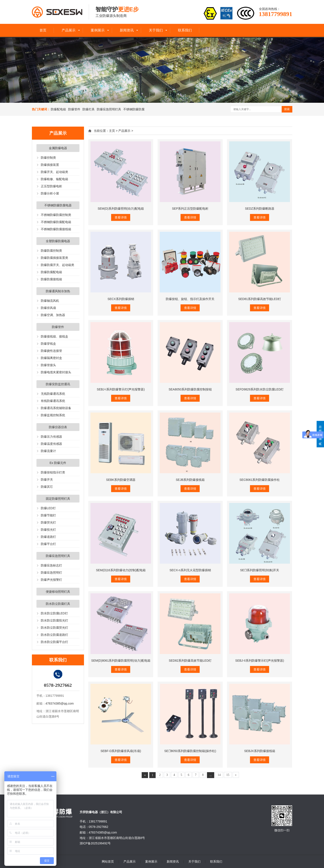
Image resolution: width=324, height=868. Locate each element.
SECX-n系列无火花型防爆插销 (190, 570)
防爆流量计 (48, 451)
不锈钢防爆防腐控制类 (56, 215)
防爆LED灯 (48, 508)
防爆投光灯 (48, 530)
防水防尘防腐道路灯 (54, 635)
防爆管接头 (48, 365)
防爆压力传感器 (51, 437)
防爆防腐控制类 (51, 251)
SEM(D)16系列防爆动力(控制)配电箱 (121, 570)
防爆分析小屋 (50, 193)
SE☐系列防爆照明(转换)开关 (260, 570)
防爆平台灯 (48, 544)
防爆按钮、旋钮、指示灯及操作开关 (190, 299)
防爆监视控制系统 (53, 415)
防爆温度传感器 (51, 444)
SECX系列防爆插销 (121, 299)
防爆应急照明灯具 (109, 109)
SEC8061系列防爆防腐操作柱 (260, 480)
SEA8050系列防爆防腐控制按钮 (190, 389)
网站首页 (108, 861)
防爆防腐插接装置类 (54, 258)
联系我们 (185, 30)
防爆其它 (47, 487)
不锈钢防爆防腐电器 (58, 205)
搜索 (287, 109)
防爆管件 (74, 109)
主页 (112, 131)
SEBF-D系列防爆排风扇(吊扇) (121, 751)
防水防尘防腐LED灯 (54, 613)
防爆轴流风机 (50, 301)
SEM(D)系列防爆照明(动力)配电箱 (121, 209)
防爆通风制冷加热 (58, 291)
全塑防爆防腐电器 (58, 241)
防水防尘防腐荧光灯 (54, 628)
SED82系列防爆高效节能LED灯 (190, 661)
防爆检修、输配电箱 (54, 179)
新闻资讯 (127, 30)
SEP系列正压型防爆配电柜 (190, 209)
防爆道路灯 (48, 537)
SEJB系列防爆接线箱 (190, 480)
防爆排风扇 (48, 308)
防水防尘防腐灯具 (58, 604)
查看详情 (121, 217)
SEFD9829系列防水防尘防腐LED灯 (260, 389)
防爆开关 (47, 480)
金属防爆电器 (58, 148)
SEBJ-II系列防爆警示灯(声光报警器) (260, 661)
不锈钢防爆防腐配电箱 (56, 222)
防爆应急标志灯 (51, 565)
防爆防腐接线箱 (51, 279)
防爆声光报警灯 (51, 580)
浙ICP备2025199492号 (95, 843)
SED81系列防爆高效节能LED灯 (260, 299)
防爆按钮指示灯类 (53, 472)
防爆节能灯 (48, 515)
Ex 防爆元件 (58, 463)
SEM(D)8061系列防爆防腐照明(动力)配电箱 (121, 661)
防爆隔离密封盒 (51, 358)
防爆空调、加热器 (53, 315)
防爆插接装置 (50, 165)
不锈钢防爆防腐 (134, 109)
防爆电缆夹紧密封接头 (56, 372)
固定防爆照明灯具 (58, 499)
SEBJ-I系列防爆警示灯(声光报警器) (121, 389)
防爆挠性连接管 (51, 351)
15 (228, 775)
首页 (43, 30)
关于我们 (156, 30)
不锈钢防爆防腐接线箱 (56, 229)
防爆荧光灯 (48, 522)
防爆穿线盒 (48, 344)
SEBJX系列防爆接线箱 (260, 751)
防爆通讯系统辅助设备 (56, 408)
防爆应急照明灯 (51, 573)
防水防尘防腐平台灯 (54, 642)
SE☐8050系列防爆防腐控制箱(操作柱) (190, 751)
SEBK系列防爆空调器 (121, 480)
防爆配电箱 (58, 109)
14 (219, 775)
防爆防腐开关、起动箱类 (58, 265)
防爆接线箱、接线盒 (54, 336)
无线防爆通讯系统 (53, 394)
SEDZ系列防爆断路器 (260, 209)
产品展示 (69, 30)
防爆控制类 (48, 158)
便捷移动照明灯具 (58, 592)
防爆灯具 (89, 109)
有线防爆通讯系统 (53, 401)
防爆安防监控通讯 (58, 384)
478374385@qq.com (60, 703)
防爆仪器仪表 (58, 427)
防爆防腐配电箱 (51, 272)
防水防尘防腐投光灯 (54, 620)
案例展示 (98, 30)
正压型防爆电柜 (51, 186)
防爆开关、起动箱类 (54, 172)
